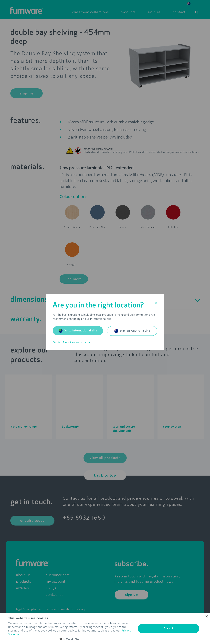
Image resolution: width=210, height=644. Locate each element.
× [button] (206, 617)
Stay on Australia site (132, 331)
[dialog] (105, 629)
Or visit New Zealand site (71, 342)
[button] (71, 639)
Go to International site (78, 331)
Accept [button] (168, 628)
